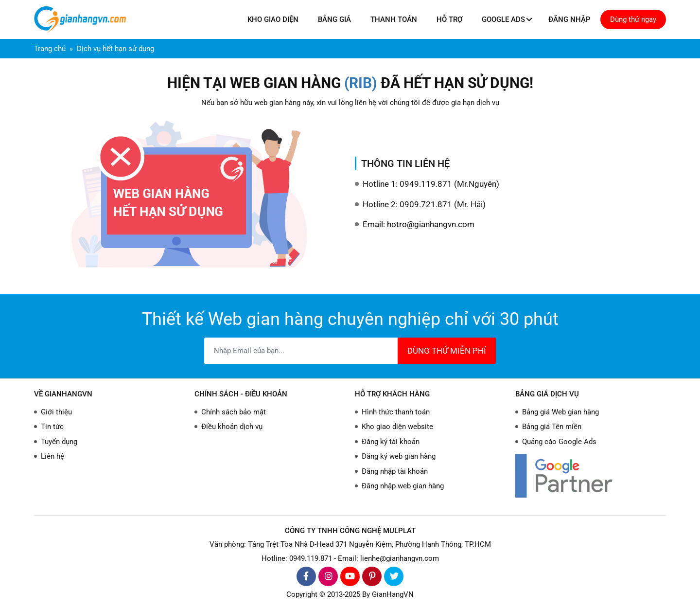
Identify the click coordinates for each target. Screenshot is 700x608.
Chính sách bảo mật (234, 412)
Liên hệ (52, 456)
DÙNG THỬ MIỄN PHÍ (447, 351)
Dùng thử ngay (633, 19)
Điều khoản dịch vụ (232, 427)
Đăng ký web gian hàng (399, 456)
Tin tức (52, 427)
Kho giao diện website (397, 427)
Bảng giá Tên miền (552, 427)
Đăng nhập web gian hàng (403, 486)
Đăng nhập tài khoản (395, 471)
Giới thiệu (56, 412)
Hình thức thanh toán (396, 412)
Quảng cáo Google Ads (559, 442)
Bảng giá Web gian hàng (560, 412)
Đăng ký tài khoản (391, 442)
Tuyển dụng (59, 442)
